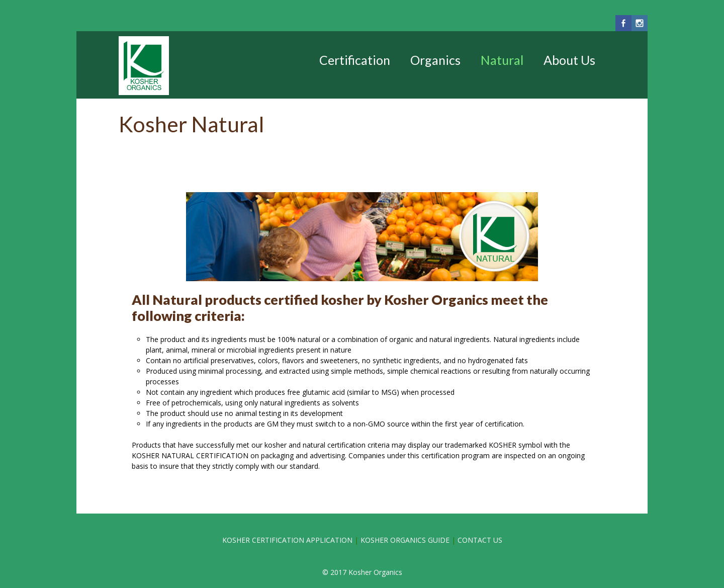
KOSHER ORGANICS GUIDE (405, 540)
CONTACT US (480, 540)
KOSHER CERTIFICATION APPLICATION (288, 540)
